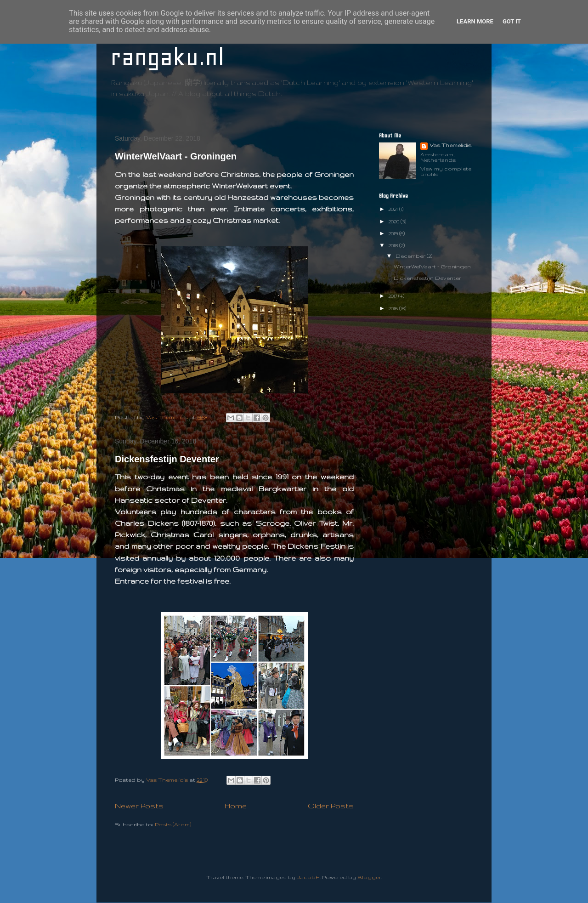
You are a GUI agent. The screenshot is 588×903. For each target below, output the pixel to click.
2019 (394, 233)
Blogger (369, 877)
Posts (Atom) (173, 824)
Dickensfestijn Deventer (167, 459)
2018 (394, 245)
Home (236, 806)
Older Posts (331, 806)
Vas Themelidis (450, 145)
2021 (394, 209)
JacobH (308, 877)
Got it (512, 21)
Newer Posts (139, 806)
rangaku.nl (167, 57)
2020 (394, 221)
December (411, 256)
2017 (393, 296)
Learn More (475, 21)
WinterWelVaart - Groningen (176, 156)
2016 (394, 308)
